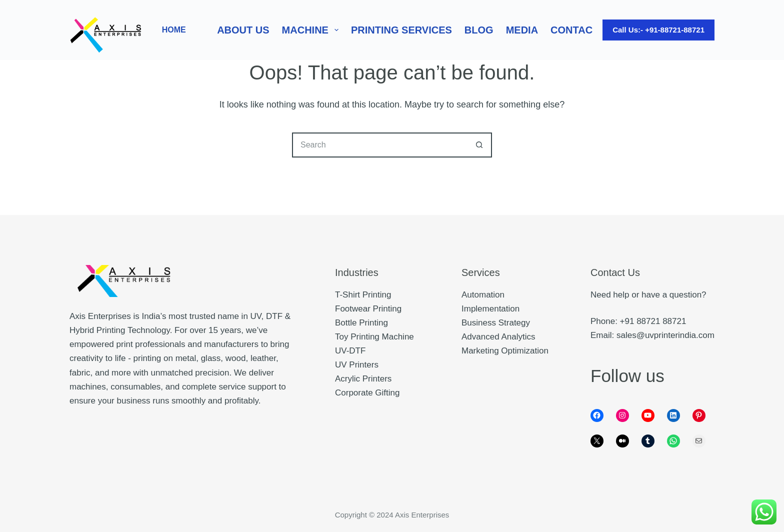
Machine (312, 30)
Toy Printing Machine (374, 337)
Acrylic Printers (363, 379)
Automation (483, 295)
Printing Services (401, 30)
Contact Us (583, 30)
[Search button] (479, 145)
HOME (174, 30)
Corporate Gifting (367, 393)
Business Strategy (496, 323)
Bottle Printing (361, 323)
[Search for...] (379, 145)
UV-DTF (350, 351)
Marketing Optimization (505, 351)
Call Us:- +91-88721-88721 (658, 30)
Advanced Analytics (498, 337)
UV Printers (357, 365)
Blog (479, 30)
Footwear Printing (368, 309)
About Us (243, 30)
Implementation (490, 309)
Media (522, 30)
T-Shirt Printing (363, 295)
